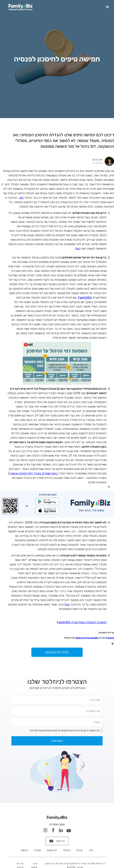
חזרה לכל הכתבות (57, 652)
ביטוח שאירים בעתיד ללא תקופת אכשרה (34, 473)
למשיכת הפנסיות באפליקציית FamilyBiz (82, 622)
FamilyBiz (85, 298)
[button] (107, 7)
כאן (21, 198)
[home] (20, 7)
